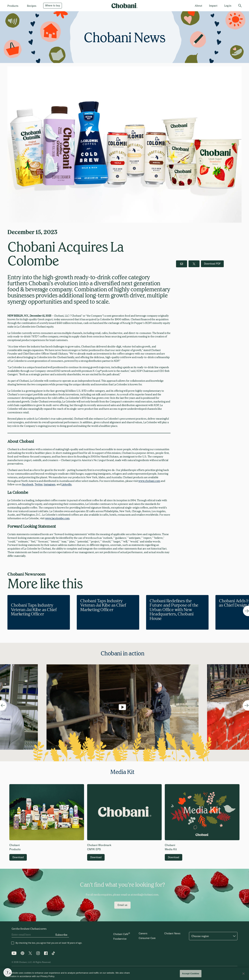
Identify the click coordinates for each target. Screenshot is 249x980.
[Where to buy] (53, 6)
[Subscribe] (61, 935)
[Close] (243, 974)
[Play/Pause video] (122, 724)
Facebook (28, 484)
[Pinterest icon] (22, 954)
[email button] (182, 264)
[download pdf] (212, 264)
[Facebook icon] (46, 954)
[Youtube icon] (14, 954)
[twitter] (194, 264)
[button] (213, 936)
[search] (240, 6)
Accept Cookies (191, 974)
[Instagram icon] (38, 954)
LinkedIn (66, 484)
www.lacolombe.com (57, 518)
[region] (124, 974)
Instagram (50, 484)
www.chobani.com (149, 481)
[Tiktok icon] (54, 954)
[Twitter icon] (30, 954)
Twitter (39, 484)
